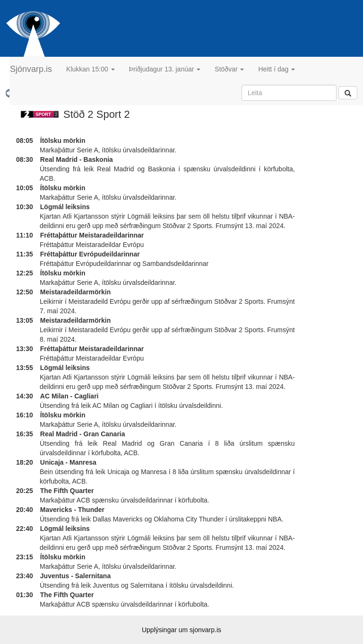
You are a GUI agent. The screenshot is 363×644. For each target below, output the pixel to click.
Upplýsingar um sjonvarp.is (181, 630)
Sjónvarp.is (31, 69)
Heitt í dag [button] (277, 69)
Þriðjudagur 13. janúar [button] (165, 69)
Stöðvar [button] (229, 69)
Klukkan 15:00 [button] (91, 69)
